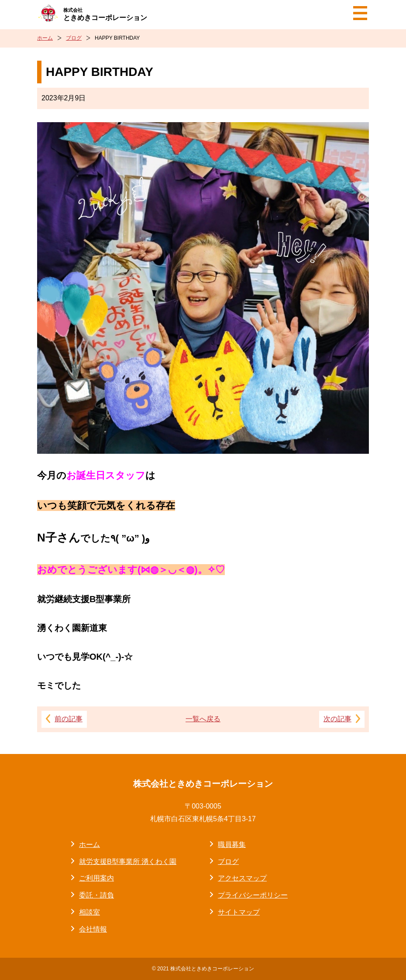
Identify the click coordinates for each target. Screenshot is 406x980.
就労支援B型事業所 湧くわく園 (128, 862)
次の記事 (337, 719)
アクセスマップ (242, 878)
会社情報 (93, 929)
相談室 (89, 912)
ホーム (45, 38)
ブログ (74, 38)
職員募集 (232, 845)
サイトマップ (239, 912)
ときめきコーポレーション (105, 14)
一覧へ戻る (203, 719)
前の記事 (69, 719)
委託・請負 (96, 895)
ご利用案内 (96, 878)
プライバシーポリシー (253, 895)
